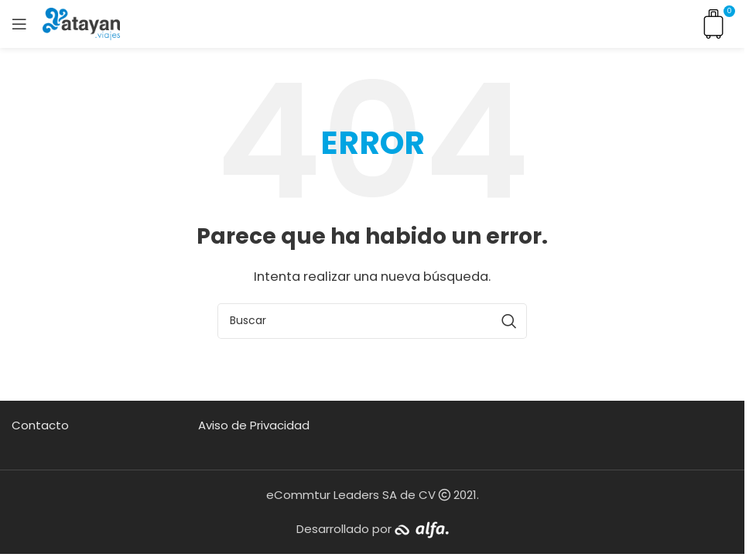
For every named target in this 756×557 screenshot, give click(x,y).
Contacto (40, 425)
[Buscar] (372, 321)
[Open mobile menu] (19, 24)
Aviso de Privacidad (254, 425)
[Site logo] (81, 23)
